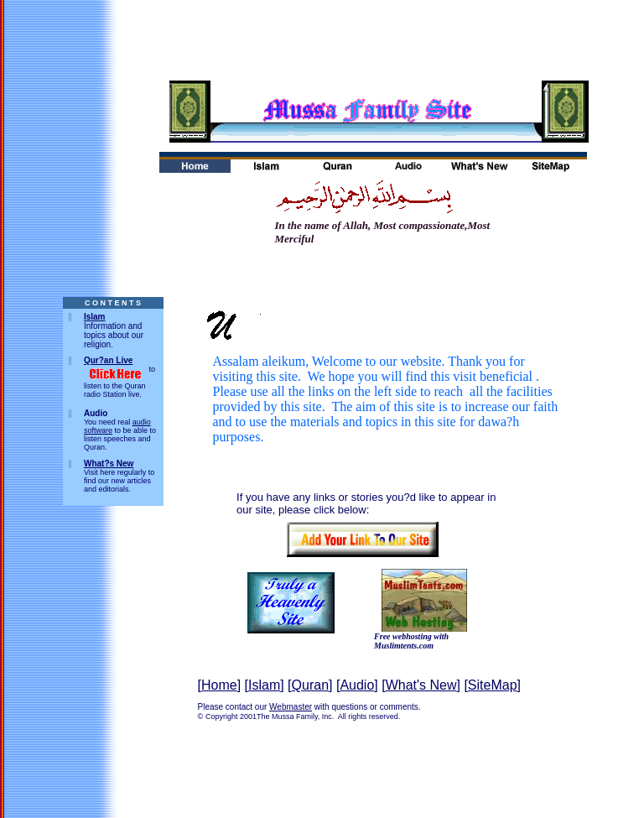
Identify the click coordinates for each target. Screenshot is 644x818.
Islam (95, 317)
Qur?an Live (108, 360)
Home (219, 685)
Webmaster (291, 707)
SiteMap (493, 685)
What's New (421, 685)
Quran (310, 685)
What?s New (109, 464)
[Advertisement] (322, 38)
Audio (357, 685)
